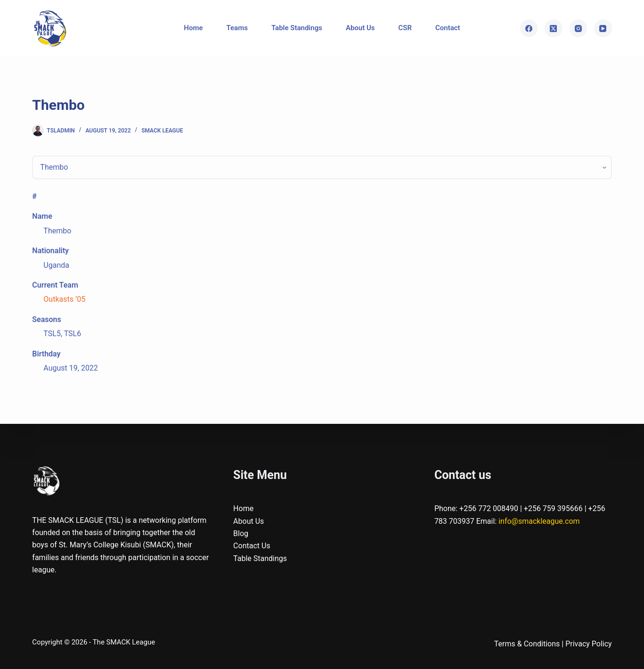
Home (193, 28)
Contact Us (252, 546)
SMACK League (162, 131)
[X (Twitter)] (554, 28)
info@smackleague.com (539, 521)
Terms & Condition (525, 644)
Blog (241, 533)
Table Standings (297, 28)
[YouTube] (603, 28)
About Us (360, 28)
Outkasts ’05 (64, 299)
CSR (405, 28)
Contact (448, 28)
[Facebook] (529, 28)
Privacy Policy (589, 644)
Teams (237, 28)
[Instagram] (579, 28)
